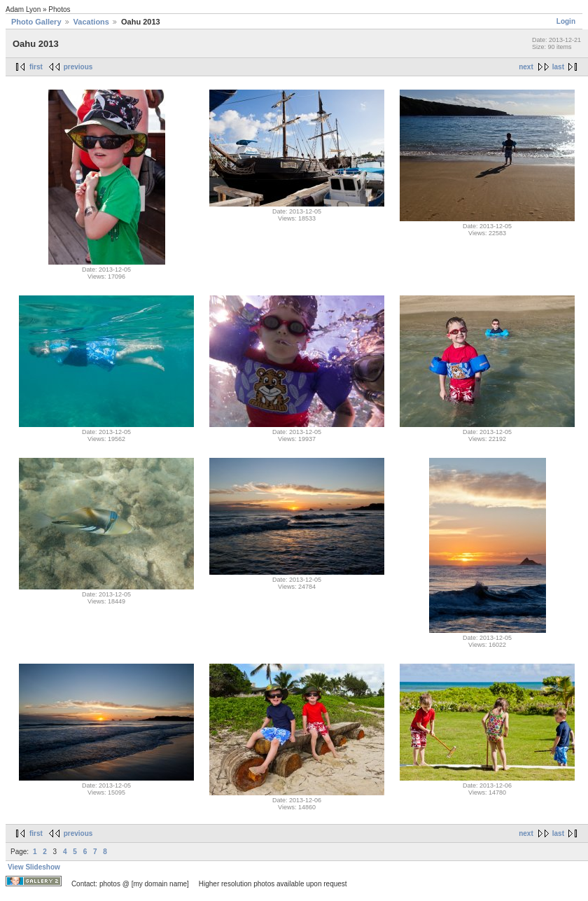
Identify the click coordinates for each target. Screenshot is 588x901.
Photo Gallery (36, 22)
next (526, 67)
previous (78, 67)
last (558, 67)
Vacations (91, 22)
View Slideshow (34, 867)
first (36, 67)
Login (566, 21)
